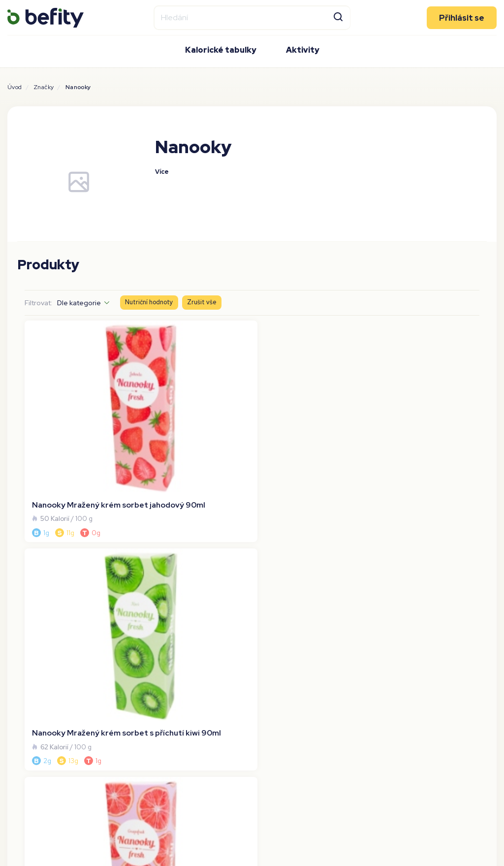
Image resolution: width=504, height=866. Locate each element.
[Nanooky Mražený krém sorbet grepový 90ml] (310, 395)
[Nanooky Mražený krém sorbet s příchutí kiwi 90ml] (194, 395)
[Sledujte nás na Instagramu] (461, 639)
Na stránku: (424, 490)
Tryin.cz (143, 636)
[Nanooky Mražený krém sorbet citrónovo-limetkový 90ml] (425, 395)
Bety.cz (143, 652)
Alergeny (23, 697)
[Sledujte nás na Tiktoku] (487, 639)
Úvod (15, 87)
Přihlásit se (462, 17)
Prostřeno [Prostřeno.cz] (148, 667)
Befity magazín (156, 682)
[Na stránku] (465, 490)
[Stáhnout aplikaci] (279, 667)
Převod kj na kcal (37, 727)
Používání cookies (38, 682)
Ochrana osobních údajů (50, 667)
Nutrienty (24, 712)
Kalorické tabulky (221, 49)
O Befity (22, 636)
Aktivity (303, 49)
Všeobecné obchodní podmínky (64, 652)
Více (162, 172)
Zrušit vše (202, 302)
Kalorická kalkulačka (42, 743)
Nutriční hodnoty (149, 302)
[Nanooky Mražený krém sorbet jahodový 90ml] (79, 395)
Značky (44, 87)
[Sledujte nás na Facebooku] (435, 639)
